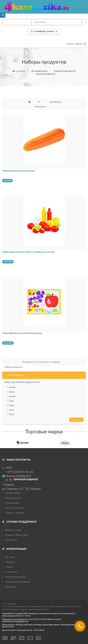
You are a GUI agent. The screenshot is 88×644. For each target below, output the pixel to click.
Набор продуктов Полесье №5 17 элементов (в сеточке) (28, 252)
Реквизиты (9, 587)
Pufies (10, 414)
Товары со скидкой (13, 513)
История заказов (12, 498)
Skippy (10, 405)
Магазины (9, 562)
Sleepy (10, 392)
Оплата (7, 567)
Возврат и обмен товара (15, 535)
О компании (10, 572)
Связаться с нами (12, 530)
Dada (10, 401)
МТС (9, 468)
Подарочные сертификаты (16, 582)
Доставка (8, 557)
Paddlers (11, 387)
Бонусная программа (14, 577)
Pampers (11, 396)
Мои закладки (11, 503)
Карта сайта (10, 540)
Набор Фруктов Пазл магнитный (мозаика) (22, 333)
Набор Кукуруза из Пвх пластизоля (18, 171)
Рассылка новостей (13, 508)
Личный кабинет (12, 493)
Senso (10, 410)
